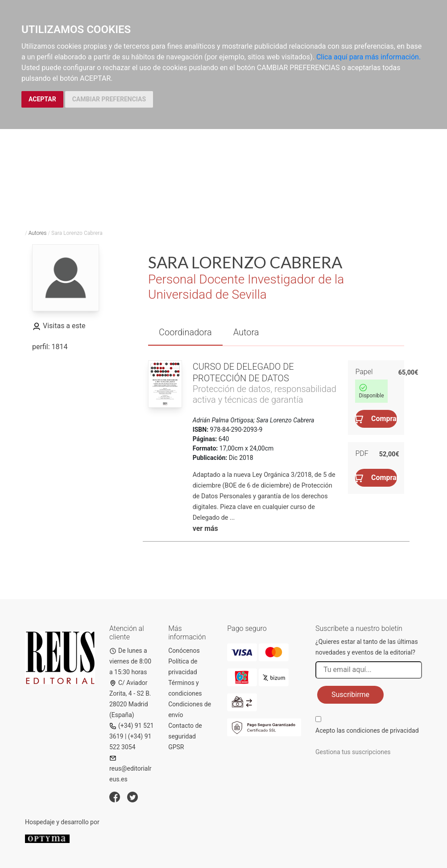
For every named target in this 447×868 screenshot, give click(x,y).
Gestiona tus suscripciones (353, 752)
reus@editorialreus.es (130, 769)
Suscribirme (350, 695)
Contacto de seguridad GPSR (185, 736)
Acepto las (367, 730)
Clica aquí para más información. (368, 57)
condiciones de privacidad (382, 730)
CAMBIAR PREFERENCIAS (109, 99)
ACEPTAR (42, 99)
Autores (38, 233)
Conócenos (184, 651)
